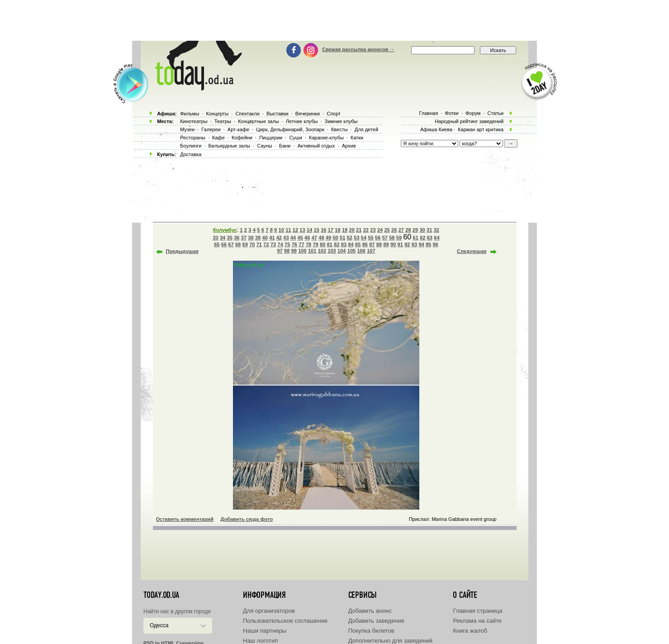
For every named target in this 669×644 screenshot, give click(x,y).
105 (351, 251)
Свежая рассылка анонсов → (358, 49)
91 (400, 244)
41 (272, 238)
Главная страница (477, 611)
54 (364, 238)
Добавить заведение (376, 621)
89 (386, 244)
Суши (295, 138)
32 (437, 230)
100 (302, 251)
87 (372, 244)
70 (252, 244)
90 (393, 244)
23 (373, 230)
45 (300, 238)
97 (280, 251)
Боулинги (191, 146)
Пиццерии (271, 138)
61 (416, 238)
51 (342, 238)
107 (371, 251)
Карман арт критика (481, 129)
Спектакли (247, 114)
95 (428, 244)
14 (309, 230)
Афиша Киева (436, 129)
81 (330, 244)
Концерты (217, 114)
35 (230, 238)
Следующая (472, 251)
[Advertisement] (335, 20)
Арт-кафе (238, 129)
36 (237, 238)
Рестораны (193, 138)
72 (266, 244)
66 (224, 244)
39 (258, 238)
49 (328, 238)
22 (366, 230)
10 (281, 230)
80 (323, 244)
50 (335, 238)
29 (415, 230)
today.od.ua (161, 595)
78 (308, 244)
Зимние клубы (341, 121)
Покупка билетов (371, 631)
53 (356, 238)
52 (350, 238)
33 (215, 238)
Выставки (278, 114)
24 (380, 230)
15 (317, 230)
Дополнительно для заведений (390, 641)
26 (394, 230)
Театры (223, 121)
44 (293, 238)
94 (421, 244)
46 (307, 238)
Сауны (265, 146)
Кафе (218, 138)
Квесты (339, 129)
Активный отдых (316, 146)
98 (287, 251)
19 (345, 230)
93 (414, 244)
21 (359, 230)
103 (332, 251)
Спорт (334, 114)
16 (323, 230)
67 (231, 244)
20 (352, 230)
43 (286, 238)
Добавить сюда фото (247, 519)
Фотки (452, 113)
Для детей (366, 129)
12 (295, 230)
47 (314, 238)
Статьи (496, 113)
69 (245, 244)
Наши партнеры (265, 631)
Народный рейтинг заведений (469, 121)
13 (302, 230)
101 (312, 251)
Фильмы (190, 114)
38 (251, 238)
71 (259, 244)
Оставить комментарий (185, 519)
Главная (428, 113)
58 (392, 238)
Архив (349, 146)
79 (315, 244)
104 (342, 251)
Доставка (191, 154)
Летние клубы (302, 121)
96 (436, 244)
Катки (357, 138)
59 (399, 238)
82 (337, 244)
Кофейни (242, 138)
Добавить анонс (370, 611)
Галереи (211, 129)
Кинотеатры (194, 121)
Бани (285, 146)
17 (331, 230)
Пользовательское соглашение (285, 621)
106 (361, 251)
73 (273, 244)
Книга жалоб (470, 631)
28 (408, 230)
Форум (473, 113)
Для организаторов (269, 611)
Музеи (187, 129)
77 (301, 244)
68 (238, 244)
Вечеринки (308, 114)
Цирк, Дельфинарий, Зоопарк (290, 129)
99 (294, 251)
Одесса (159, 625)
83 (344, 244)
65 (217, 244)
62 (422, 238)
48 (321, 238)
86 (365, 244)
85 (358, 244)
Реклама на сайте (477, 621)
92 (407, 244)
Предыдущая (182, 251)
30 (422, 230)
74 (280, 244)
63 (430, 238)
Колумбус (225, 230)
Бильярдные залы (229, 146)
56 (378, 238)
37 (244, 238)
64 (437, 238)
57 (385, 238)
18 (337, 230)
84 (351, 244)
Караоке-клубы (326, 138)
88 (379, 244)
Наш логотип (260, 641)
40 (265, 238)
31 (429, 230)
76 (294, 244)
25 (387, 230)
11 (288, 230)
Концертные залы (258, 121)
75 (287, 244)
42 (279, 238)
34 (223, 238)
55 (370, 238)
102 (322, 251)
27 (401, 230)
